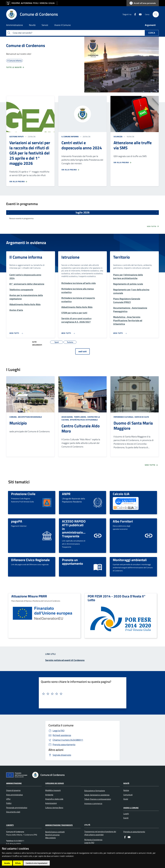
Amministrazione (14, 783)
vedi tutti (82, 351)
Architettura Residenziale (30, 417)
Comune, (13, 417)
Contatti (10, 825)
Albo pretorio (50, 838)
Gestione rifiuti (16, 137)
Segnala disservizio (62, 755)
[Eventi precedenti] (8, 213)
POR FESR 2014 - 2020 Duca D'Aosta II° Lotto (117, 598)
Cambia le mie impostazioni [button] (37, 863)
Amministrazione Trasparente (59, 825)
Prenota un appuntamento (73, 562)
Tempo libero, (80, 417)
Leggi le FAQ (59, 731)
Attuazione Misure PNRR (29, 596)
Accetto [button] (7, 863)
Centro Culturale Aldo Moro (81, 428)
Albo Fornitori (123, 521)
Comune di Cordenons (26, 45)
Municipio (18, 423)
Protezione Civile (23, 494)
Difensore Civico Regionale (30, 560)
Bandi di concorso (52, 835)
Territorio (121, 257)
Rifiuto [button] (18, 863)
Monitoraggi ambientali (130, 560)
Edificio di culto (142, 417)
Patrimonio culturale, (124, 417)
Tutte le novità (15, 67)
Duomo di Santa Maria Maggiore (133, 426)
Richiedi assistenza (62, 735)
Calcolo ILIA (121, 494)
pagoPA (17, 521)
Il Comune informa (70, 137)
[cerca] (156, 14)
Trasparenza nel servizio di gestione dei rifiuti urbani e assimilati (100, 833)
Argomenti (150, 25)
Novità (126, 783)
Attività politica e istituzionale (84, 420)
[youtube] (139, 14)
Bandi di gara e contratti (55, 832)
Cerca (152, 33)
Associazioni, (68, 417)
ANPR (66, 494)
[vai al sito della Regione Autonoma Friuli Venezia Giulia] (32, 3)
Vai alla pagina (18, 182)
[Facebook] (134, 14)
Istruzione (70, 257)
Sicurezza (118, 137)
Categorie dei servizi (55, 783)
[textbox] (82, 694)
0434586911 (68, 740)
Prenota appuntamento (64, 744)
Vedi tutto (153, 226)
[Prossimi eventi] (157, 213)
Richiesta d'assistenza (93, 840)
